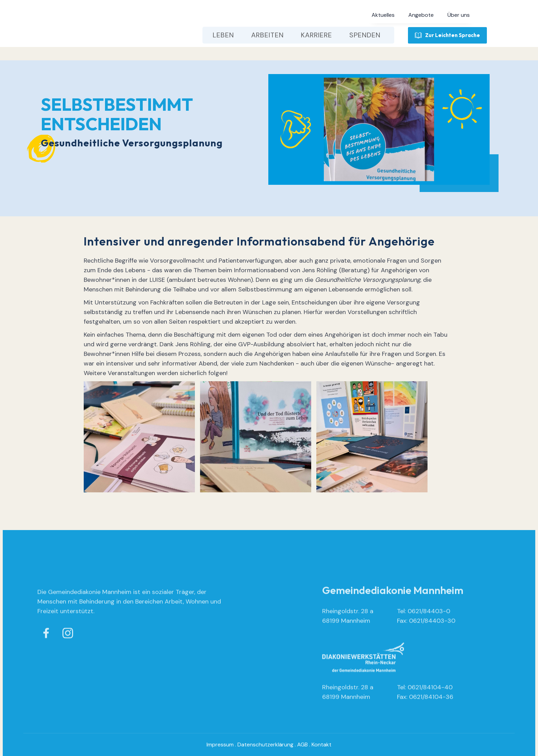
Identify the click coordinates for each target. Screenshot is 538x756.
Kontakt (321, 745)
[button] (383, 15)
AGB (302, 745)
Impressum (220, 745)
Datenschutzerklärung (265, 745)
